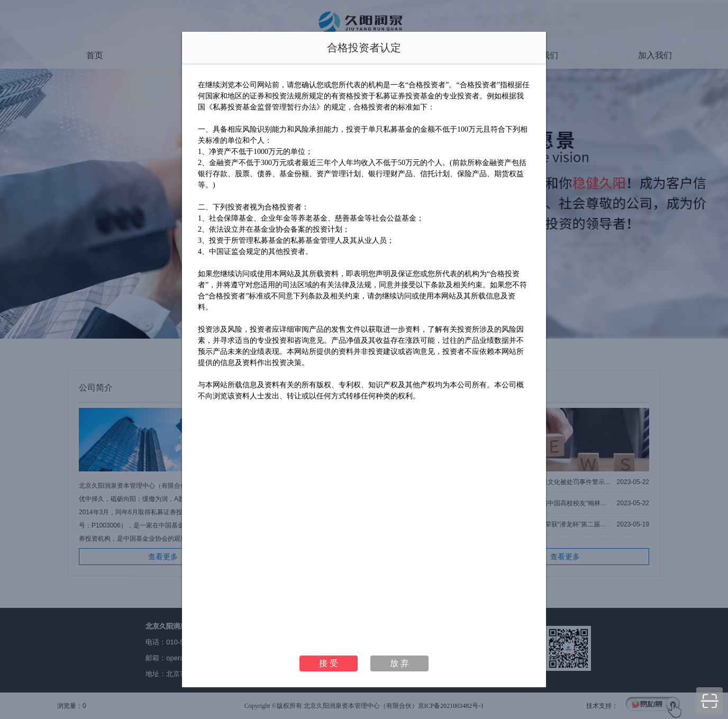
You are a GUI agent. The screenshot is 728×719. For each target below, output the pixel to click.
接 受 (329, 663)
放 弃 (399, 663)
